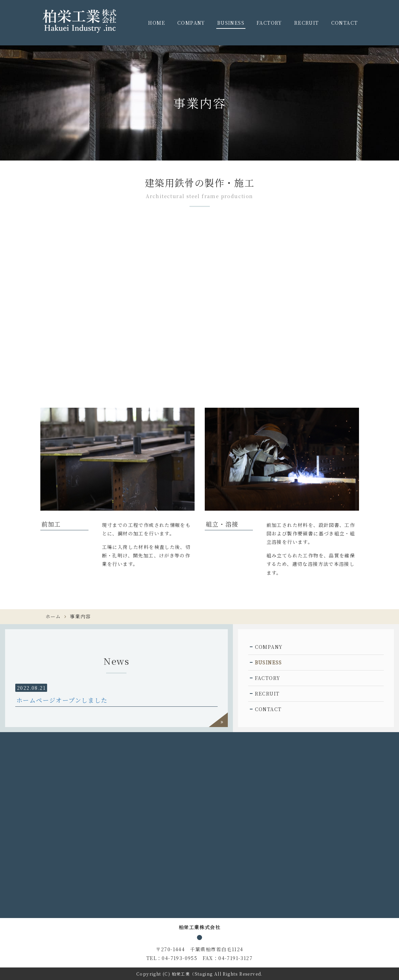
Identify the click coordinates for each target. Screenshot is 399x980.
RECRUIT (307, 23)
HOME (157, 23)
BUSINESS (231, 23)
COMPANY (191, 23)
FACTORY (269, 23)
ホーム (53, 616)
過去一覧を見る (218, 720)
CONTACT (345, 23)
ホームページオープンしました (62, 700)
